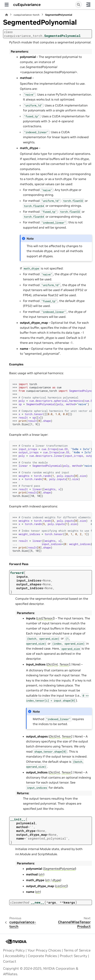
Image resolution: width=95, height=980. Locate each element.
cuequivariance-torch (27, 15)
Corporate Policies (42, 956)
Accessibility (15, 956)
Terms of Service (77, 950)
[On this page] (88, 5)
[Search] (79, 5)
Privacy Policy (14, 950)
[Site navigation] (7, 5)
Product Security (73, 956)
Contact (10, 961)
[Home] (7, 15)
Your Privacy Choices (44, 950)
